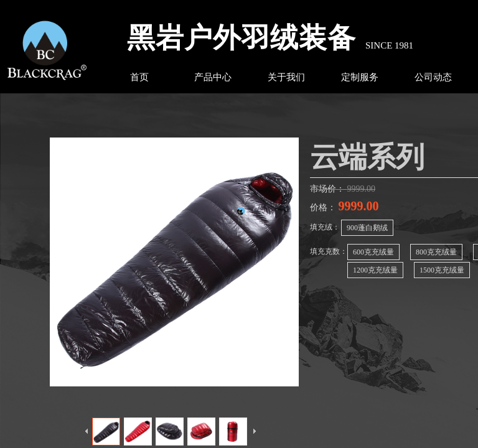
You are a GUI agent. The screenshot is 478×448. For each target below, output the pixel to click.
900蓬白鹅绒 (367, 228)
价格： (324, 208)
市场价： (329, 189)
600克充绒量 (373, 252)
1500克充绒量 (442, 270)
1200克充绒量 (375, 270)
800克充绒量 (436, 252)
